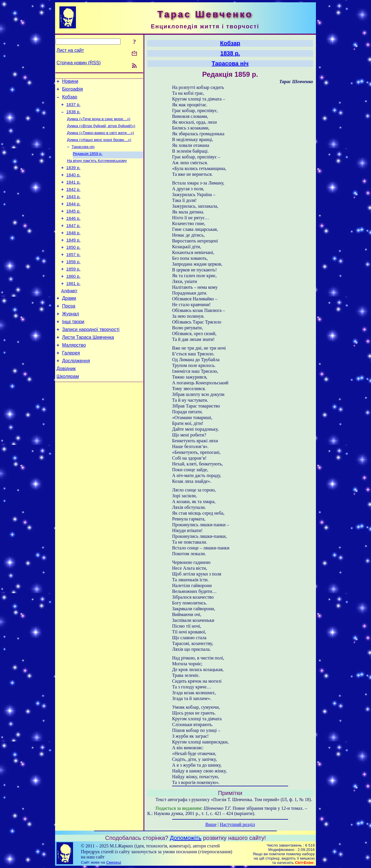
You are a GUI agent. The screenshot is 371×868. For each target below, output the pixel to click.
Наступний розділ (237, 824)
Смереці (114, 862)
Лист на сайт (70, 50)
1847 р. (73, 242)
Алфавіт (69, 315)
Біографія (72, 91)
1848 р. (73, 250)
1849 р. (73, 258)
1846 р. (73, 234)
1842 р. (73, 201)
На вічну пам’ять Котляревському (97, 169)
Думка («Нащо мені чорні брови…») (99, 146)
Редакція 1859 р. (88, 161)
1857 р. (73, 274)
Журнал (70, 340)
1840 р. (73, 185)
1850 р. (73, 266)
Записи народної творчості (91, 358)
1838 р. (73, 116)
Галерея (71, 384)
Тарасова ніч (83, 154)
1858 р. (73, 282)
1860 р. (73, 299)
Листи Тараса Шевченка (88, 367)
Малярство (74, 375)
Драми (69, 323)
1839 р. (73, 177)
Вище (211, 824)
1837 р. (73, 108)
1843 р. (73, 209)
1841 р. (73, 193)
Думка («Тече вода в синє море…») (99, 124)
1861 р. (73, 307)
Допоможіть (186, 838)
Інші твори (73, 349)
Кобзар (70, 99)
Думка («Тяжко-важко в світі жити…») (100, 139)
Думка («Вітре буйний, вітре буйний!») (101, 131)
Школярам (68, 410)
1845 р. (73, 226)
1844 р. (73, 218)
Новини (70, 82)
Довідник (66, 401)
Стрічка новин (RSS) (79, 63)
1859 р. (73, 290)
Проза (69, 332)
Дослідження (76, 393)
